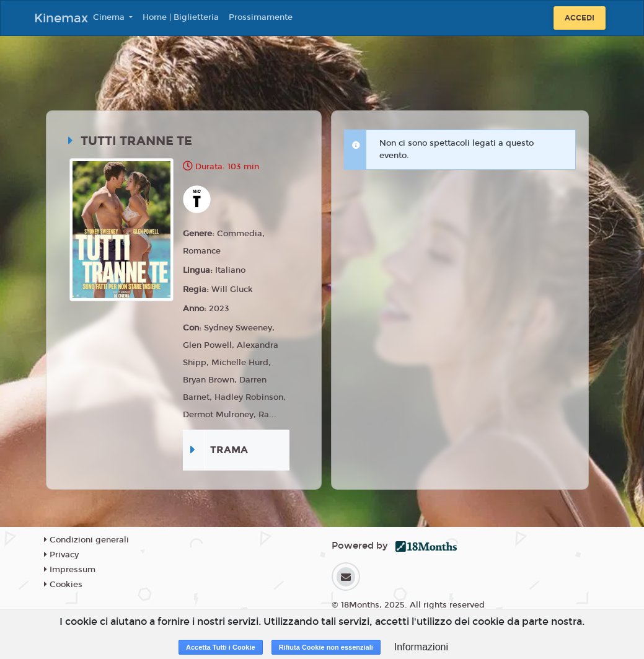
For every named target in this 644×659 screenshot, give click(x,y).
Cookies (63, 585)
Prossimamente (261, 17)
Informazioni (421, 647)
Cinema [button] (110, 17)
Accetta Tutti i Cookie (221, 647)
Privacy (61, 555)
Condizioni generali (86, 540)
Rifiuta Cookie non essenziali (326, 647)
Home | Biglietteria (181, 17)
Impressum (70, 570)
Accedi (580, 18)
